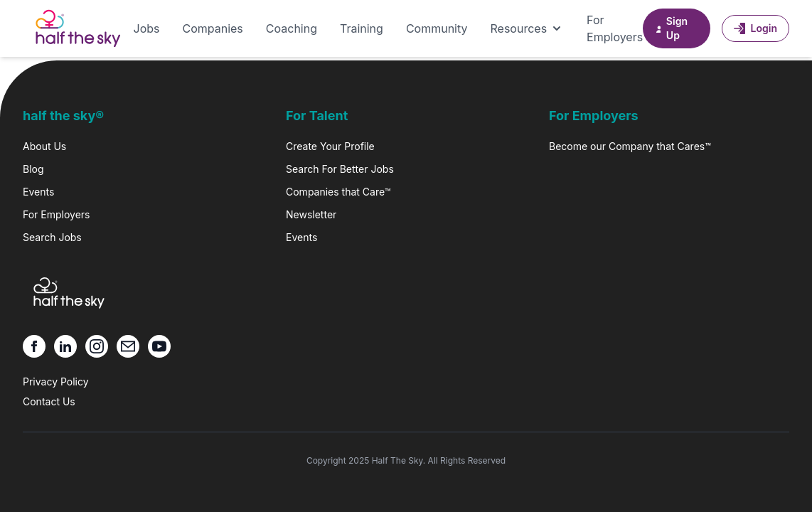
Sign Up (671, 28)
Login (755, 28)
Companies (212, 28)
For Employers (615, 28)
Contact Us (49, 401)
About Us (44, 146)
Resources (528, 28)
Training (362, 28)
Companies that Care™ (338, 192)
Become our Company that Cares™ (630, 146)
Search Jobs (52, 237)
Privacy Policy (56, 382)
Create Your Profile (330, 146)
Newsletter (311, 214)
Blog (33, 169)
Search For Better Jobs (340, 169)
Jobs (147, 28)
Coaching (292, 28)
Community (437, 28)
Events (38, 192)
